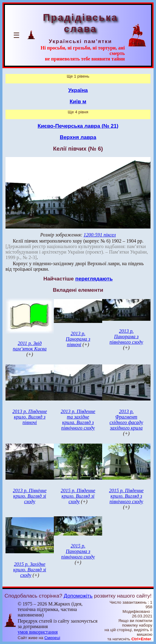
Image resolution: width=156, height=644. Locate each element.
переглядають (94, 279)
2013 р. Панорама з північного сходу (126, 337)
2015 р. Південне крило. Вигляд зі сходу (78, 496)
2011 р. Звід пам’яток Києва (30, 346)
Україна (78, 90)
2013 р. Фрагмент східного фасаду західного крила (126, 420)
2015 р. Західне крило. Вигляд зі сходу (30, 570)
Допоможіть (78, 596)
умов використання (38, 632)
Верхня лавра (78, 137)
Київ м (78, 101)
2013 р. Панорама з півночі (78, 339)
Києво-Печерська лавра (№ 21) (78, 126)
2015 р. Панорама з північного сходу (78, 551)
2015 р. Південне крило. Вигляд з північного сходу (126, 496)
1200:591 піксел (100, 235)
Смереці (52, 638)
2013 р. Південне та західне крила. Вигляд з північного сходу (78, 420)
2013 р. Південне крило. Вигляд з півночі (30, 417)
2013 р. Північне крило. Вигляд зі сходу (30, 496)
